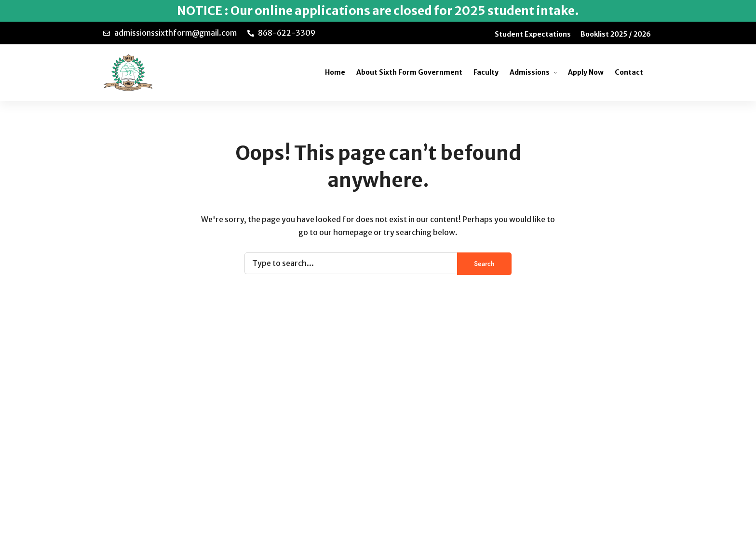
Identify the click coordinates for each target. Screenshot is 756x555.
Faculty (486, 72)
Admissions (530, 72)
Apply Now (586, 72)
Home (335, 72)
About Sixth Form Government (409, 72)
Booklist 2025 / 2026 (616, 34)
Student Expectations (533, 34)
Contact (629, 72)
